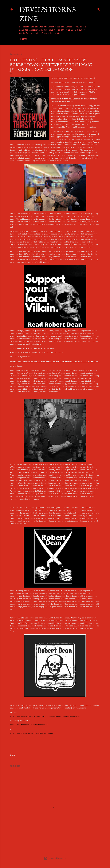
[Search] (98, 9)
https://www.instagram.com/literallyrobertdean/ (31, 734)
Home (24, 39)
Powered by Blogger (55, 858)
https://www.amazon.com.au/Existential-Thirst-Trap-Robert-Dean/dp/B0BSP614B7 (45, 717)
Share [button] (12, 755)
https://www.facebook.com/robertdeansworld (29, 725)
